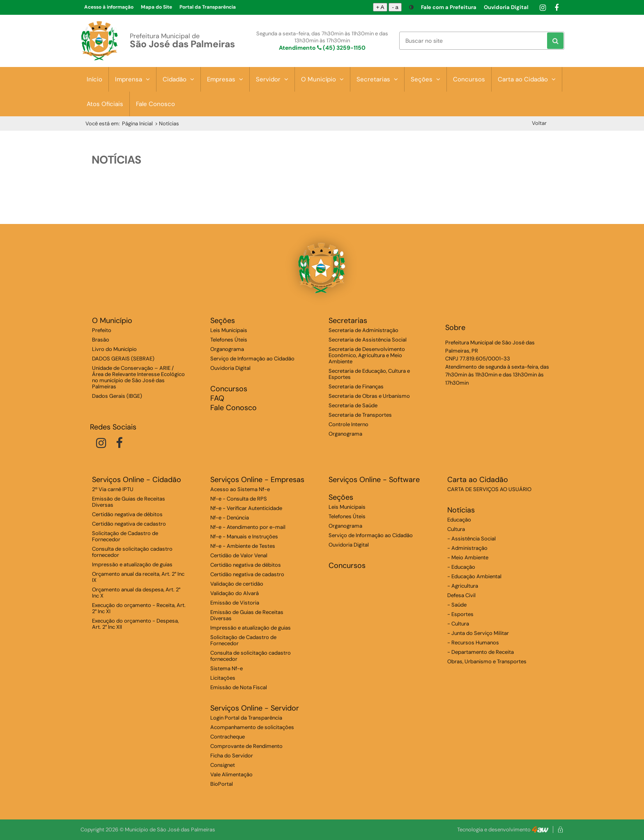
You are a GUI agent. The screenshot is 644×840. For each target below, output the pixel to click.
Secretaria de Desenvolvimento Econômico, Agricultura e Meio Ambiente (367, 355)
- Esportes (460, 614)
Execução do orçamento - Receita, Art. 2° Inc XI (139, 608)
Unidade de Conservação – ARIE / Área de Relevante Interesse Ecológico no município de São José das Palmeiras (138, 377)
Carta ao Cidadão (527, 79)
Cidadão (178, 79)
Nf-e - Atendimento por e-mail (248, 527)
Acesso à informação (109, 7)
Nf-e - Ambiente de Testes (243, 546)
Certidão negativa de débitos (127, 514)
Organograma (227, 349)
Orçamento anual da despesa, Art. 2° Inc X (136, 593)
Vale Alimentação (231, 774)
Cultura (456, 529)
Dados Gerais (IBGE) (117, 396)
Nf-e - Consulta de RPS (239, 499)
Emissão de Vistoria (235, 603)
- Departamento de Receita (481, 652)
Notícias (461, 510)
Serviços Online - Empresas (257, 480)
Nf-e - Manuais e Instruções (244, 537)
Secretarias (377, 79)
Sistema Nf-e (227, 668)
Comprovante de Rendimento (246, 746)
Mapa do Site (156, 7)
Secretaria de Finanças (356, 387)
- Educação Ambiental (474, 576)
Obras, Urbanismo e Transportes (487, 661)
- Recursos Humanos (473, 643)
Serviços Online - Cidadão (137, 480)
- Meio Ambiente (468, 557)
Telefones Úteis (229, 340)
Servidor (272, 79)
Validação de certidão (237, 584)
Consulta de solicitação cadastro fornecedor (132, 552)
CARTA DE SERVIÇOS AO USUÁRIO (489, 489)
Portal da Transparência (208, 7)
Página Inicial (137, 123)
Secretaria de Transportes (360, 415)
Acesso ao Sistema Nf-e (240, 489)
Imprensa (132, 79)
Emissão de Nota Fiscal (239, 687)
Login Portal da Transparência (246, 718)
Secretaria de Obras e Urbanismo (369, 396)
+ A (380, 7)
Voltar (539, 123)
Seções (425, 79)
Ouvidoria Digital (506, 7)
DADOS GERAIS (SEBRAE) (123, 359)
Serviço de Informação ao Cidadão (252, 359)
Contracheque (228, 737)
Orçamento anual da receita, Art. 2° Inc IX (138, 577)
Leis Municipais (229, 330)
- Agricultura (463, 586)
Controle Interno (348, 424)
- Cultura (458, 624)
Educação (459, 520)
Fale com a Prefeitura (449, 7)
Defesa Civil (461, 595)
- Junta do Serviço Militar (478, 633)
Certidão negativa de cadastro (129, 524)
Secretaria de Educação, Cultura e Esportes (369, 374)
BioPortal (222, 784)
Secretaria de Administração (363, 330)
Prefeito (102, 330)
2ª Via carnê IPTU (113, 489)
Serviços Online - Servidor (255, 708)
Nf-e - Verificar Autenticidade (246, 508)
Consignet (223, 765)
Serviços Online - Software (374, 480)
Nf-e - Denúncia (230, 518)
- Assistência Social (471, 539)
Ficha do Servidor (232, 756)
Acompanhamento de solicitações (252, 727)
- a (395, 7)
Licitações (223, 678)
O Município (322, 79)
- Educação (461, 567)
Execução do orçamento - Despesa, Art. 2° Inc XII (135, 624)
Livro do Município (114, 349)
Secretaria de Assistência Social (368, 340)
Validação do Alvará (235, 593)
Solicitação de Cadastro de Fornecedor (125, 536)
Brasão (101, 340)
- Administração (467, 548)
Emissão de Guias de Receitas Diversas (129, 502)
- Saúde (457, 605)
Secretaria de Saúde (353, 405)
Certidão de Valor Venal (239, 555)
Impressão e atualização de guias (132, 564)
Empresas (225, 79)
